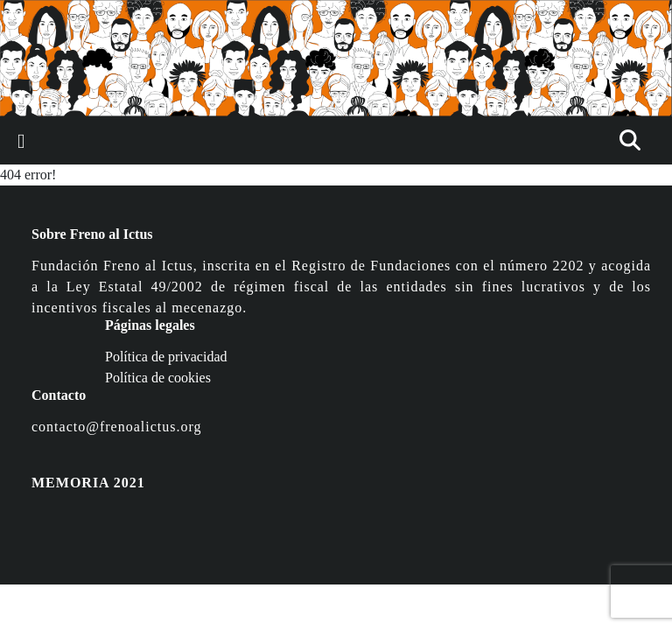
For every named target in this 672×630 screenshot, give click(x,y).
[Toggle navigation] (21, 141)
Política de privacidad (166, 357)
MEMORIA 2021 (88, 483)
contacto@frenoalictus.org (117, 427)
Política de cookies (158, 378)
